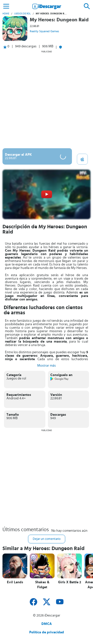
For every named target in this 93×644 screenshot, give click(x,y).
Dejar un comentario (47, 539)
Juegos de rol (22, 14)
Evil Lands (15, 582)
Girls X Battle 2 (70, 582)
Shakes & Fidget (42, 585)
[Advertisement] (46, 99)
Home (6, 14)
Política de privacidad (47, 632)
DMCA (47, 624)
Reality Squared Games (44, 31)
